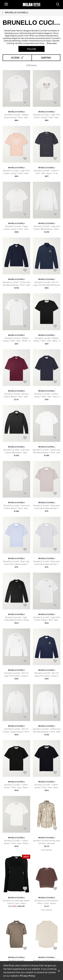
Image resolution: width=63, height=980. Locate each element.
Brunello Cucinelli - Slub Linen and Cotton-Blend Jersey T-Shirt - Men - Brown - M (47, 508)
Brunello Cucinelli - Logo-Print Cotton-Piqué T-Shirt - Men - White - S (47, 620)
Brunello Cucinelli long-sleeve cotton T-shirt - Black (16, 902)
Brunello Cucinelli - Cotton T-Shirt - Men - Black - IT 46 (47, 172)
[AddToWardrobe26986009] (55, 438)
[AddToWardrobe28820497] (25, 949)
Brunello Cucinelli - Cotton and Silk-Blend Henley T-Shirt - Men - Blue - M (16, 285)
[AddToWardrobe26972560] (55, 717)
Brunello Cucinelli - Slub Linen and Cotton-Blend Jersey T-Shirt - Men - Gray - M (47, 564)
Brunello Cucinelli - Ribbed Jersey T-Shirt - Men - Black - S (47, 339)
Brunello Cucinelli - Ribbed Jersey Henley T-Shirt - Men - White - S (16, 117)
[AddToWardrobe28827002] (55, 829)
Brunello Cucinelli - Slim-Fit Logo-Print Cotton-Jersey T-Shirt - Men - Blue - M (47, 676)
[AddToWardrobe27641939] (25, 382)
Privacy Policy (28, 976)
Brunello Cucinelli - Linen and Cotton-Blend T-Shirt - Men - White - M (16, 508)
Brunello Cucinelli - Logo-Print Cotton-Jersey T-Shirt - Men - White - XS (47, 117)
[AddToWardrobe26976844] (25, 661)
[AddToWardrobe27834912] (55, 271)
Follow (31, 49)
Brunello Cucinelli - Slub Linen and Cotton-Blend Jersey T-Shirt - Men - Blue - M (16, 564)
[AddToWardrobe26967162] (25, 773)
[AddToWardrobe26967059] (25, 829)
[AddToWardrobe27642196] (25, 326)
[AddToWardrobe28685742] (25, 215)
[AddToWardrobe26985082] (55, 494)
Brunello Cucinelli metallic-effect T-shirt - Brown (47, 902)
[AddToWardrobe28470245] (25, 271)
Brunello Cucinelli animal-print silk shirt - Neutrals (47, 842)
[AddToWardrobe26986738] (55, 382)
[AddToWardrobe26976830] (55, 661)
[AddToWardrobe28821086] (55, 889)
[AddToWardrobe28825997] (25, 889)
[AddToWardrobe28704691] (25, 159)
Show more (52, 43)
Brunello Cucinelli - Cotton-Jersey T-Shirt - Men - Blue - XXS (47, 787)
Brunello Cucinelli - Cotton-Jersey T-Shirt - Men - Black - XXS (16, 787)
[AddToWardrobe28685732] (55, 215)
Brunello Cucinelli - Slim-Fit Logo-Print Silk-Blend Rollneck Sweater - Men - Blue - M (47, 285)
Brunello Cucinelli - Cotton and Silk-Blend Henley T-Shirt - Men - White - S (47, 732)
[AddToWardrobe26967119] (55, 773)
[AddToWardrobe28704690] (55, 159)
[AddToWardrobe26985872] (25, 494)
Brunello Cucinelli (17, 12)
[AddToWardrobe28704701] (25, 103)
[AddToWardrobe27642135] (55, 326)
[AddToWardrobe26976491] (25, 717)
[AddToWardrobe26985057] (25, 550)
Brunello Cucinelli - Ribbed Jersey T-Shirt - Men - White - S (16, 339)
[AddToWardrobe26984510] (55, 550)
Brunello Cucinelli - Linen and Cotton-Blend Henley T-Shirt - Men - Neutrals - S (47, 229)
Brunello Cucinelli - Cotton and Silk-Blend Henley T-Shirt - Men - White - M (47, 453)
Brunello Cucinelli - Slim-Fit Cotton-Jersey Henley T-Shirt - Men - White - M (16, 732)
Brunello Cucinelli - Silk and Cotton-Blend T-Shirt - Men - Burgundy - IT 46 (16, 397)
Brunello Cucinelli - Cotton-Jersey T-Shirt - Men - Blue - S (47, 395)
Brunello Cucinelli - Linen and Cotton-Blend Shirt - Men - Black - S (16, 453)
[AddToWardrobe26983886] (25, 606)
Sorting (46, 58)
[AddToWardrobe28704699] (55, 103)
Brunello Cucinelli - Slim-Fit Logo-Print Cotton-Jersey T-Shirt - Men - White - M (16, 676)
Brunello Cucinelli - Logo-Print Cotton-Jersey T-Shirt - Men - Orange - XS (16, 173)
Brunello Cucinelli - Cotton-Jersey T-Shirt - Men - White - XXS (16, 843)
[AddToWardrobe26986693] (25, 438)
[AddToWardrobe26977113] (55, 606)
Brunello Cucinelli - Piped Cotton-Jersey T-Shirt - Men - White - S (16, 229)
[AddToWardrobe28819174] (55, 949)
